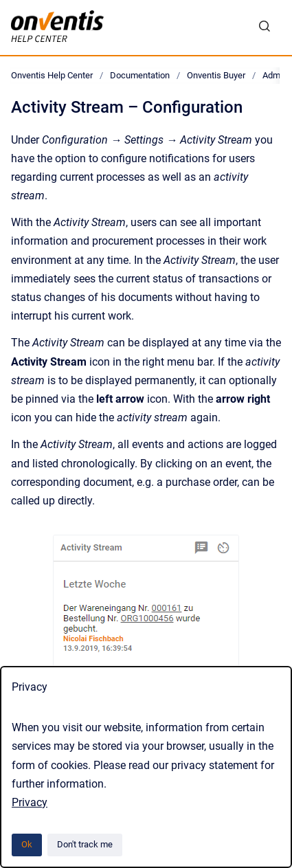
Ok (27, 844)
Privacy (30, 802)
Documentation (140, 75)
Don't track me (85, 844)
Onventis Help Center (52, 75)
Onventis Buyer (216, 75)
